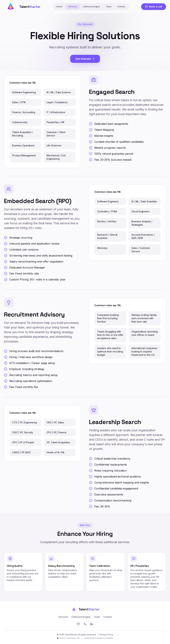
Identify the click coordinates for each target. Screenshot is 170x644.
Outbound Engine (91, 7)
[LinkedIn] (92, 624)
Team (109, 7)
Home (59, 7)
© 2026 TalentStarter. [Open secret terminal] (67, 635)
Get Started (85, 59)
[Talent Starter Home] (22, 7)
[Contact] (85, 624)
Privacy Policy (106, 635)
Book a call (154, 7)
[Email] (78, 624)
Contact (121, 7)
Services (73, 7)
